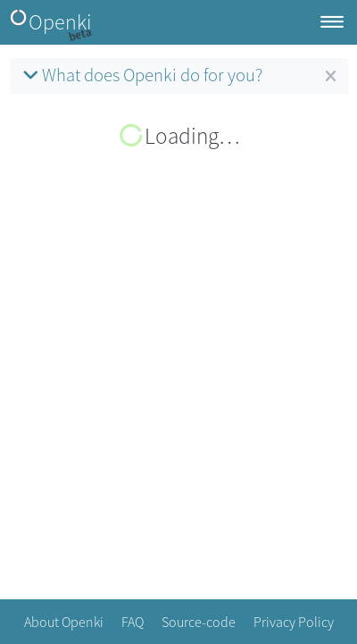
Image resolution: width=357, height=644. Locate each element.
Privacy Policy (294, 622)
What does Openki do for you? (141, 75)
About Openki (64, 622)
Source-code (199, 622)
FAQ (133, 622)
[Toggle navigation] (332, 23)
